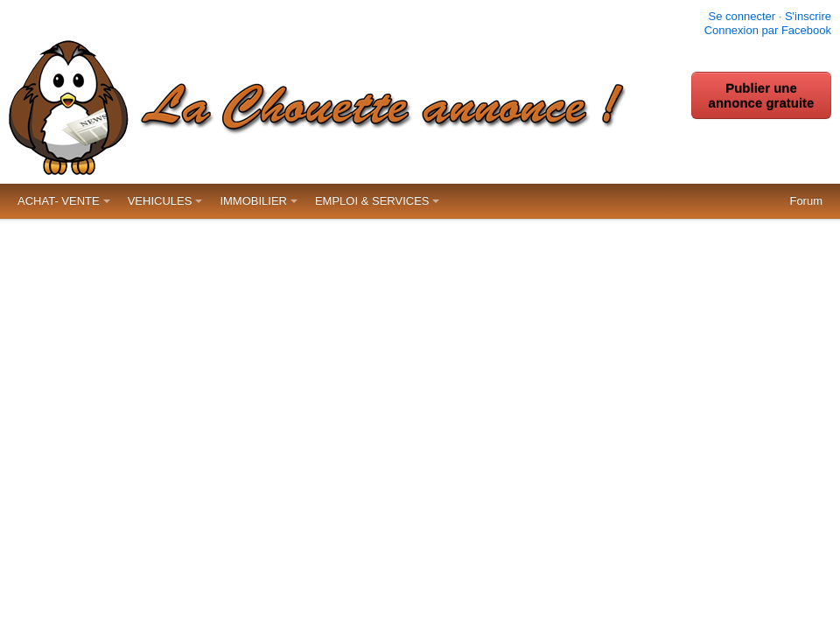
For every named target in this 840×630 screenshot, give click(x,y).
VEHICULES (160, 201)
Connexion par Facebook (768, 30)
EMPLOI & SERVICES (372, 201)
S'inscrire (808, 16)
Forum (806, 201)
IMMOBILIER (253, 201)
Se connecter (742, 16)
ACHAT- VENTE (59, 201)
